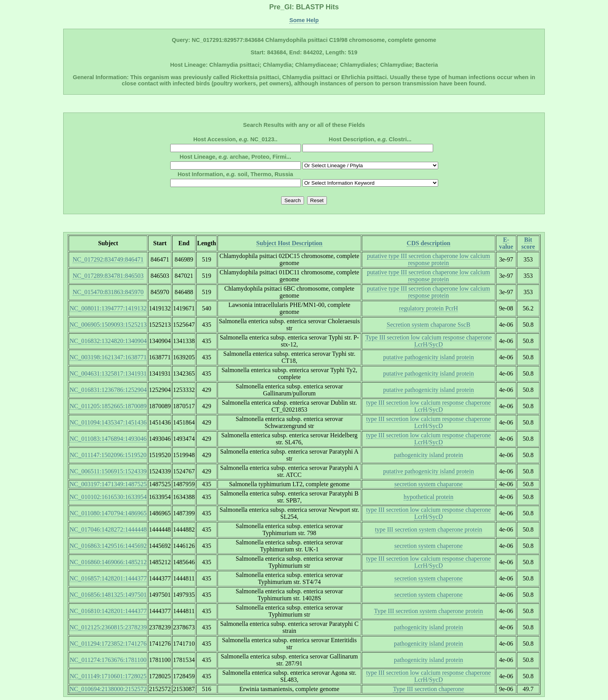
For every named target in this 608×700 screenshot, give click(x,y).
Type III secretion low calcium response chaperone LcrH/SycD (428, 341)
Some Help (304, 20)
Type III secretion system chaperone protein (429, 611)
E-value (506, 243)
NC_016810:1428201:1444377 (108, 611)
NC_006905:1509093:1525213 (108, 325)
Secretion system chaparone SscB (428, 325)
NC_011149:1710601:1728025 (108, 676)
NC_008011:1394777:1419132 (108, 308)
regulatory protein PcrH (428, 308)
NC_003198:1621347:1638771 (108, 357)
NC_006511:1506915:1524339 (108, 471)
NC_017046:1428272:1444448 (108, 529)
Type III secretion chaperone (428, 689)
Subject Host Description (289, 243)
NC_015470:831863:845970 (108, 292)
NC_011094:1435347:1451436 (108, 422)
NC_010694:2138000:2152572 (108, 689)
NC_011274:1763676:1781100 (108, 660)
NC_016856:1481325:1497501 (108, 595)
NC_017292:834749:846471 (108, 259)
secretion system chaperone (428, 546)
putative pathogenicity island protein (428, 357)
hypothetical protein (428, 497)
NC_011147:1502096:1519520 (108, 455)
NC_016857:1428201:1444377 (108, 578)
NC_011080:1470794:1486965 (108, 513)
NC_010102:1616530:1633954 (108, 497)
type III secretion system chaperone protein (429, 529)
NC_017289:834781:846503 (108, 276)
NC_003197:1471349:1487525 (108, 484)
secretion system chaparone (428, 484)
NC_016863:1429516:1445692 (108, 546)
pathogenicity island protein (429, 455)
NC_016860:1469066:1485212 (108, 562)
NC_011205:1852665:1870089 (108, 406)
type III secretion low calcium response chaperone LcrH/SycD (428, 406)
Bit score (528, 243)
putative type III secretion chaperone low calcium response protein (428, 259)
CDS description (428, 243)
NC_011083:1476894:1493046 (108, 439)
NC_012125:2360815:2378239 (108, 627)
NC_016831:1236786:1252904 (108, 390)
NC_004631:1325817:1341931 (108, 373)
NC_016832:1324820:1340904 (108, 341)
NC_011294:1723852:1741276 (108, 644)
